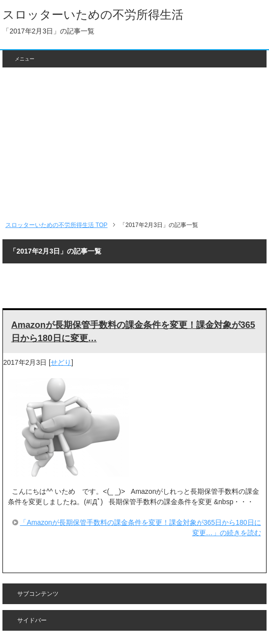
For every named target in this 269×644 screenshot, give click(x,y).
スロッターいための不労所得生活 (93, 15)
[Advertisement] (134, 144)
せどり (61, 362)
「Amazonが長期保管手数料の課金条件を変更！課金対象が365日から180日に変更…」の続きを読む (140, 528)
